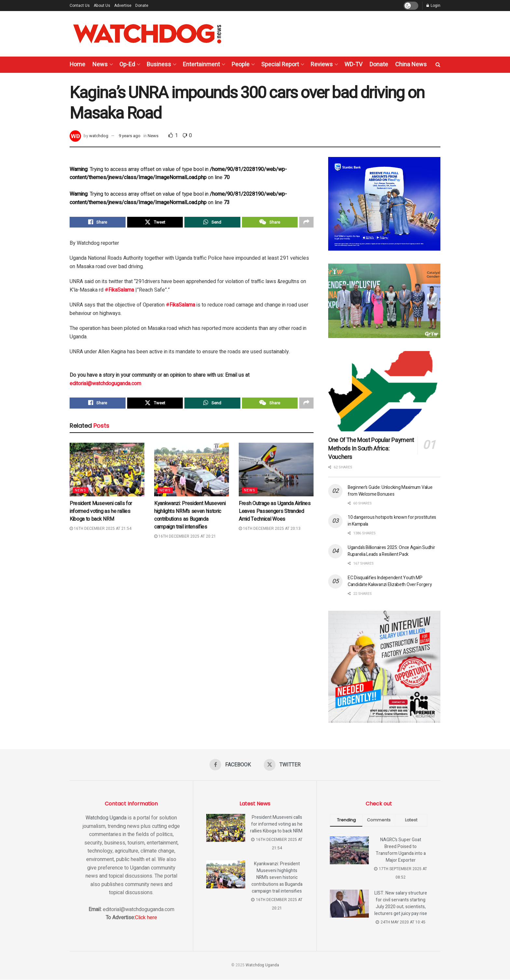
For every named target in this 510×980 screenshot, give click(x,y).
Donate (142, 6)
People (241, 65)
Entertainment (201, 65)
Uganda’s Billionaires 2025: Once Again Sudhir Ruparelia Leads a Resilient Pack (391, 551)
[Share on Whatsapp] (212, 223)
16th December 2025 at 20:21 (185, 539)
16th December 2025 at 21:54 (101, 531)
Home (77, 65)
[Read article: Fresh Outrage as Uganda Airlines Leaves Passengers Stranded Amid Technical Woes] (276, 472)
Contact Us (80, 6)
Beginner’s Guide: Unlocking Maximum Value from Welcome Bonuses (390, 491)
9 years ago (130, 136)
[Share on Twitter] (155, 223)
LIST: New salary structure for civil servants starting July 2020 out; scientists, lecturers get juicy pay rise (401, 904)
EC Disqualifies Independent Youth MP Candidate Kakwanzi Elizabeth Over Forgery (390, 581)
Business (159, 65)
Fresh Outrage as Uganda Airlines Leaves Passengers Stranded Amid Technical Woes (275, 514)
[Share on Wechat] (270, 223)
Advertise (123, 6)
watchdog (99, 136)
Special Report (280, 65)
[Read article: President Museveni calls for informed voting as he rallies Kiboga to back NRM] (107, 472)
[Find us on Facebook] (230, 765)
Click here (146, 918)
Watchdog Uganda (106, 818)
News (100, 65)
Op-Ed (127, 65)
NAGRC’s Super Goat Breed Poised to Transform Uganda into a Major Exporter (401, 850)
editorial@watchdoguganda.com (105, 385)
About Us (102, 6)
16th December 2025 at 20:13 (270, 531)
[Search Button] (438, 65)
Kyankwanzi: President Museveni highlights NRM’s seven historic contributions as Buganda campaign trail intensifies (190, 518)
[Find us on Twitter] (282, 765)
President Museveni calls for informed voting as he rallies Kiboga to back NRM (101, 514)
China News (411, 65)
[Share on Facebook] (98, 223)
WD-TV (353, 65)
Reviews (322, 65)
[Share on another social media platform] (306, 223)
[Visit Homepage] (147, 34)
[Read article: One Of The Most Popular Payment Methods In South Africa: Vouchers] (384, 391)
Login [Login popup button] (433, 6)
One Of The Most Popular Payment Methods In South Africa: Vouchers (371, 449)
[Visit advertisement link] (384, 204)
